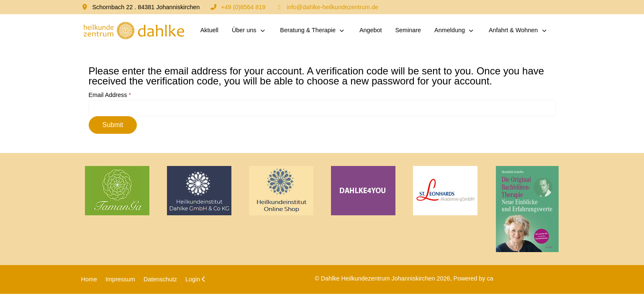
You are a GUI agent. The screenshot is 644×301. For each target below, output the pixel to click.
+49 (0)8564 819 (243, 7)
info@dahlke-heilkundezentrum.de (332, 7)
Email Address (110, 95)
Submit (113, 125)
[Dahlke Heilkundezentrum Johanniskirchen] (133, 31)
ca (490, 278)
